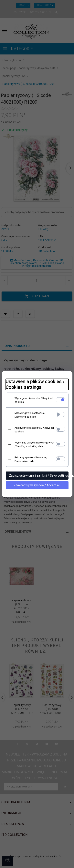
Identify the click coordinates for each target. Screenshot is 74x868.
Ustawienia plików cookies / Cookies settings (35, 384)
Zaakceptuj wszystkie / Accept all (37, 485)
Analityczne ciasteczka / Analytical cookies (34, 430)
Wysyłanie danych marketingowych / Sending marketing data (34, 444)
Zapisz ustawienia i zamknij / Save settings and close (39, 476)
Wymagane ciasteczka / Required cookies (34, 400)
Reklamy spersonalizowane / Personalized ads (31, 459)
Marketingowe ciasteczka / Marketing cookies (30, 415)
